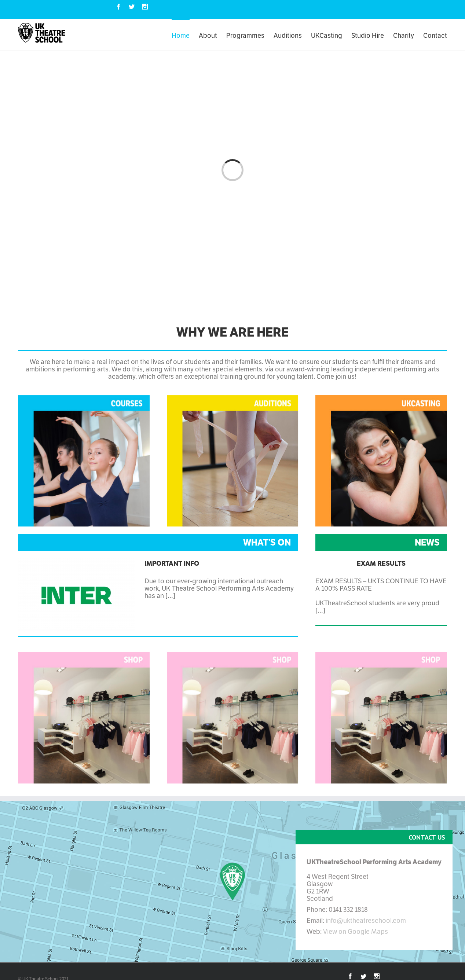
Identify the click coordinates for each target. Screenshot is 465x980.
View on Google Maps (356, 931)
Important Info (172, 563)
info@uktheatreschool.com (366, 920)
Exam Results (381, 563)
